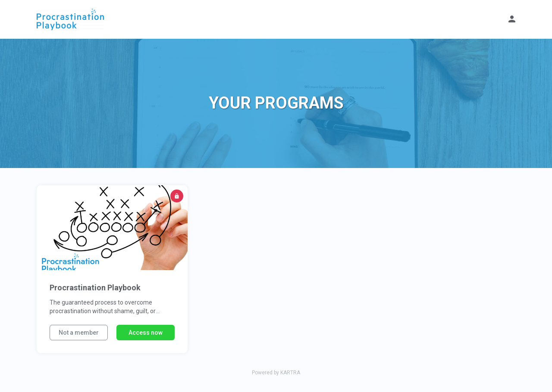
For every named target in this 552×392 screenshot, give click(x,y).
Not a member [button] (79, 333)
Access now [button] (146, 333)
